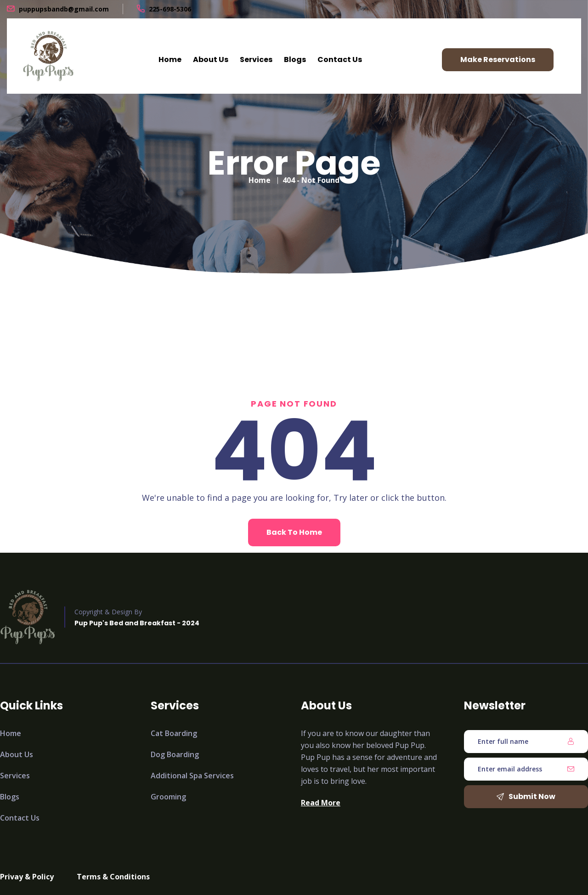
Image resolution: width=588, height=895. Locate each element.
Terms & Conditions (113, 877)
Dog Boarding (175, 754)
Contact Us (340, 59)
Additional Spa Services (192, 776)
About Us (211, 59)
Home (170, 59)
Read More (321, 803)
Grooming (168, 797)
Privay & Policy (27, 877)
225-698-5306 (170, 9)
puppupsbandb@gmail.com (64, 9)
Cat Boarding (174, 733)
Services (256, 59)
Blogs (295, 59)
